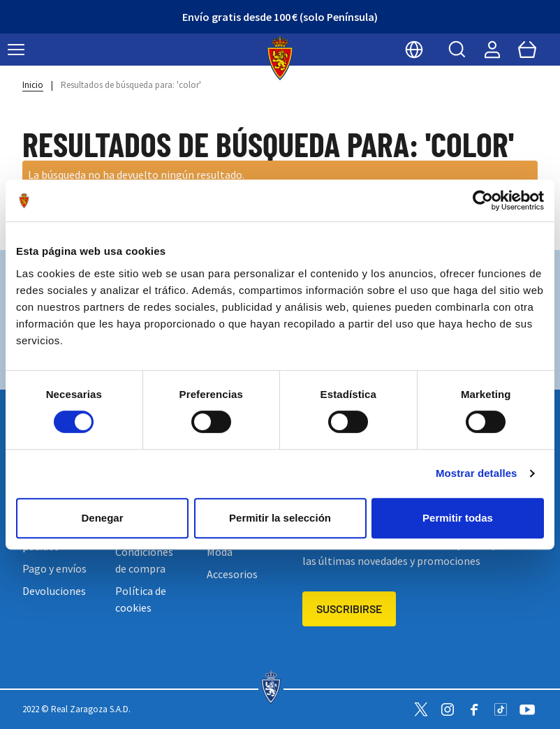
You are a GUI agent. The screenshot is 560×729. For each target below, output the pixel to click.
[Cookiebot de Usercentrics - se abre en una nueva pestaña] (483, 200)
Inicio (33, 85)
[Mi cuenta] (492, 50)
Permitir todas (458, 518)
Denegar (102, 518)
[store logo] (280, 58)
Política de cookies (141, 599)
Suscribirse (349, 609)
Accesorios (232, 574)
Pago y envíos (54, 568)
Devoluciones (54, 591)
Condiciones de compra (144, 560)
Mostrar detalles (477, 473)
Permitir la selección (280, 518)
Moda (220, 552)
